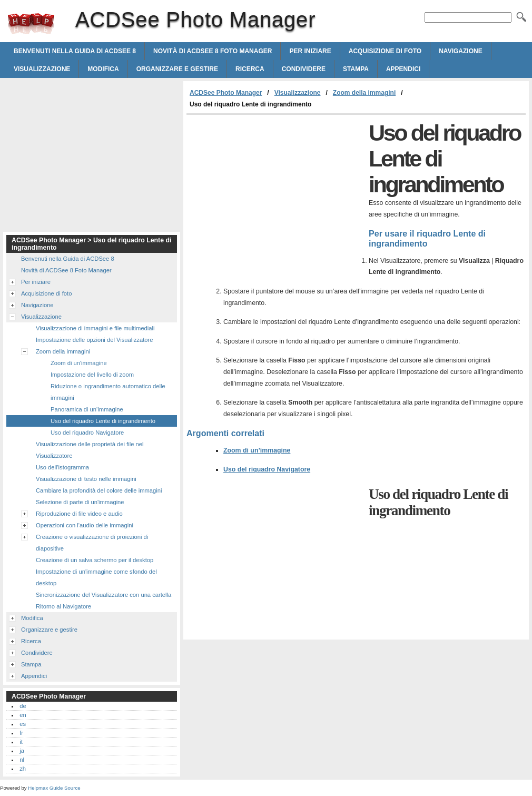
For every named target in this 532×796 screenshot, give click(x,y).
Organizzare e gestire (177, 69)
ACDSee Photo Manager (31, 24)
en (23, 715)
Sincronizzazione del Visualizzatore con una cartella (104, 595)
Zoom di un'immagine (79, 363)
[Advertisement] (275, 194)
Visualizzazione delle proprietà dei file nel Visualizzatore (90, 450)
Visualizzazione (42, 69)
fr (21, 733)
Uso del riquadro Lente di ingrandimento (103, 421)
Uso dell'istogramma (62, 467)
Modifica (103, 69)
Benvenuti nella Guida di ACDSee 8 (75, 51)
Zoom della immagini (364, 93)
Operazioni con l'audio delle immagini (85, 525)
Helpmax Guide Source (54, 788)
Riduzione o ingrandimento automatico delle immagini (108, 392)
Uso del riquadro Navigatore (267, 469)
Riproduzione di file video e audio (79, 514)
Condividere (304, 69)
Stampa (356, 69)
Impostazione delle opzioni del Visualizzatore (94, 340)
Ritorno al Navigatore (63, 606)
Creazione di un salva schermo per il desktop (95, 560)
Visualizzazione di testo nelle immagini (86, 479)
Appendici (403, 69)
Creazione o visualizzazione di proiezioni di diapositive (92, 543)
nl (22, 760)
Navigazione (460, 51)
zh (23, 769)
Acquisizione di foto (385, 51)
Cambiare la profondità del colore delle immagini (99, 490)
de (23, 706)
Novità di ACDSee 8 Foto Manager (213, 51)
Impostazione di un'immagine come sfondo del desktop (96, 577)
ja (22, 751)
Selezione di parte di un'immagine (80, 502)
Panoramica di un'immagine (87, 409)
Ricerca (250, 69)
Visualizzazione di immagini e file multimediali (95, 328)
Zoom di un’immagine (257, 450)
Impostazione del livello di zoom (92, 375)
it (21, 742)
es (23, 724)
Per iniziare (310, 51)
